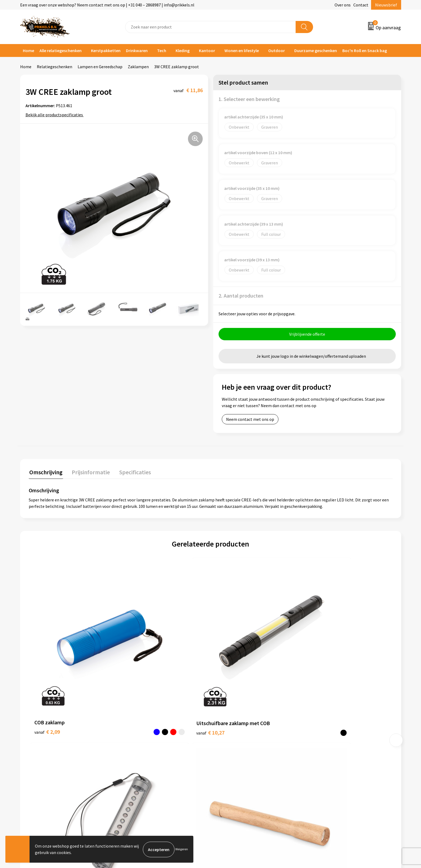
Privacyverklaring (328, 743)
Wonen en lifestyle (242, 50)
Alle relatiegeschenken (61, 50)
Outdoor (277, 50)
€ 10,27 (139, 661)
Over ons (343, 5)
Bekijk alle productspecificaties (56, 115)
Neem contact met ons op (250, 420)
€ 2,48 (320, 669)
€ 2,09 (47, 661)
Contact (361, 5)
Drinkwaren (137, 50)
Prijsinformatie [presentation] (89, 472)
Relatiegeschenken (55, 67)
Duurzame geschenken (316, 50)
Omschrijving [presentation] (45, 472)
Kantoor (207, 50)
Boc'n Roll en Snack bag (365, 50)
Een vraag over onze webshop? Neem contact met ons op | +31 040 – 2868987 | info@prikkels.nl (107, 5)
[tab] (45, 473)
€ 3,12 (229, 661)
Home (28, 50)
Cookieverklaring (327, 735)
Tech (162, 50)
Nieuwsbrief (386, 5)
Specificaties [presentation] (132, 472)
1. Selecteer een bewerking (249, 99)
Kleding (183, 50)
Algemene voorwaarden (333, 727)
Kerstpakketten (106, 50)
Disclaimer (322, 751)
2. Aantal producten (241, 296)
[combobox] (210, 27)
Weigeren (182, 849)
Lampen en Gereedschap (100, 67)
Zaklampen (138, 67)
